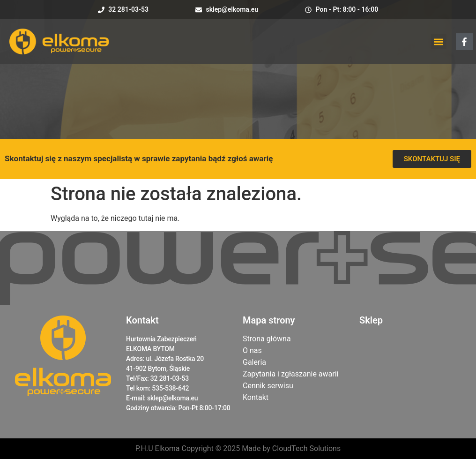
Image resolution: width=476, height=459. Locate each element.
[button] (439, 41)
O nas (252, 350)
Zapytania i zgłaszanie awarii (291, 374)
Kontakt (256, 397)
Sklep (371, 320)
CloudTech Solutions (306, 448)
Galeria (254, 362)
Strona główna (267, 339)
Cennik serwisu (268, 386)
